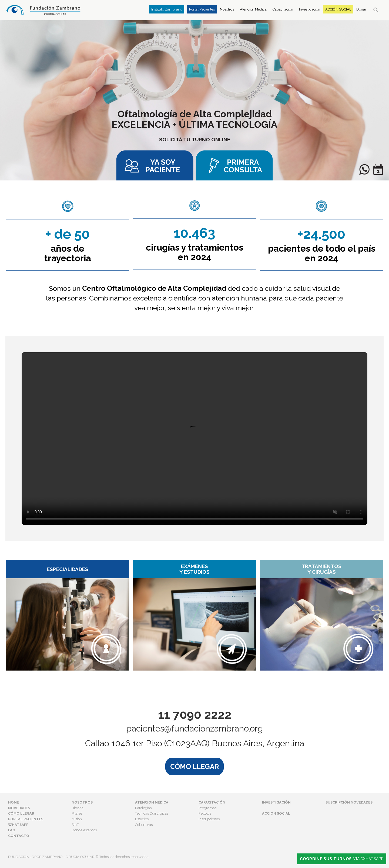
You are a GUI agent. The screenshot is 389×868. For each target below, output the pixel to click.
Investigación (310, 9)
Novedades (19, 808)
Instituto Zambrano (167, 9)
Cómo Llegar (21, 813)
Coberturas (144, 825)
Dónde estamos (84, 830)
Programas (207, 808)
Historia (78, 808)
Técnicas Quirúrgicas (152, 813)
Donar (361, 9)
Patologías (143, 808)
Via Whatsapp (342, 859)
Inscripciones (209, 819)
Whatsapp (18, 825)
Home (14, 802)
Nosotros (227, 9)
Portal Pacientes (202, 9)
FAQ (12, 830)
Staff (75, 825)
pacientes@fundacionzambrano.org (195, 729)
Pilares (77, 813)
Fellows (205, 813)
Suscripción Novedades (349, 802)
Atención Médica (253, 9)
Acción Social (338, 9)
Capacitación (283, 9)
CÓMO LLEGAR (195, 766)
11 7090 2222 (195, 715)
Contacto (19, 836)
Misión (77, 819)
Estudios (142, 819)
